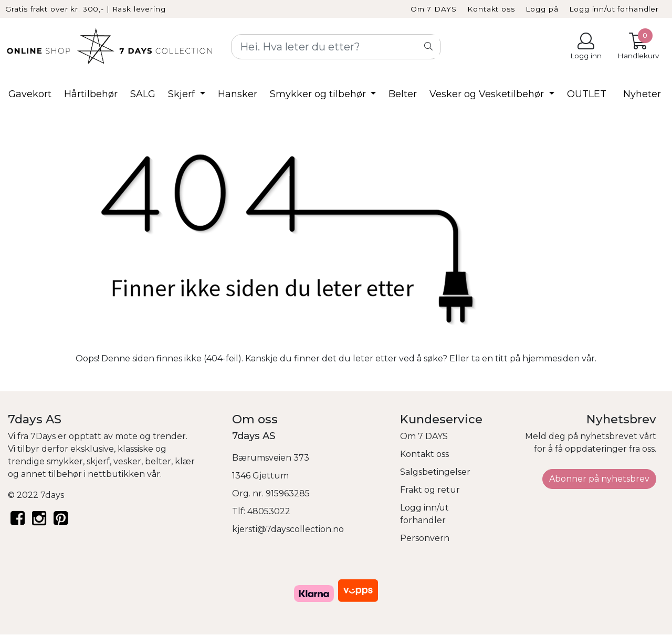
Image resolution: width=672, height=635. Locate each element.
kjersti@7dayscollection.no (288, 529)
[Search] (336, 47)
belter (158, 461)
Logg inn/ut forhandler (614, 9)
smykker (65, 461)
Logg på (542, 9)
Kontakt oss (491, 9)
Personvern (425, 538)
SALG (143, 94)
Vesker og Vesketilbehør (488, 94)
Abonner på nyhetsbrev (599, 479)
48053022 (269, 511)
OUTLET (587, 94)
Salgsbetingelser (435, 472)
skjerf (98, 461)
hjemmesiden (551, 358)
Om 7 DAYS (434, 9)
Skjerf (183, 94)
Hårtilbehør (91, 94)
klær (185, 461)
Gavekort (30, 94)
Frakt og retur (430, 490)
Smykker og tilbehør (319, 94)
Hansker (238, 94)
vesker (127, 461)
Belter (403, 94)
